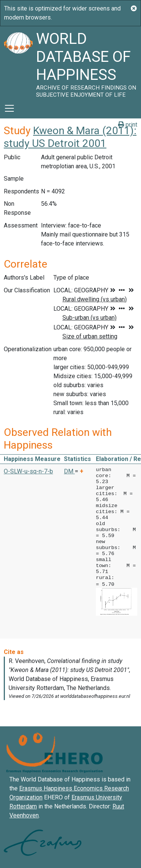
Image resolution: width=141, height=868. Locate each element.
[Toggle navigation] (9, 108)
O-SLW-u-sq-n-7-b (28, 471)
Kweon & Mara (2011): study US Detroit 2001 (70, 137)
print (128, 125)
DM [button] (69, 471)
